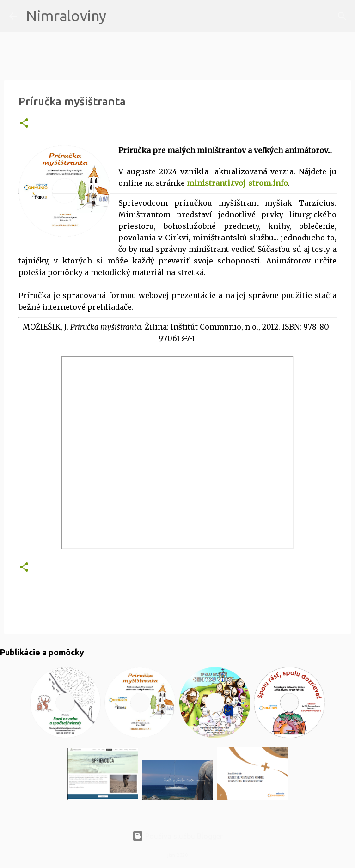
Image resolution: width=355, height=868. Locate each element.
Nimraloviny (66, 16)
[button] (24, 124)
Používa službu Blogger (177, 836)
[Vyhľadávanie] (119, 16)
